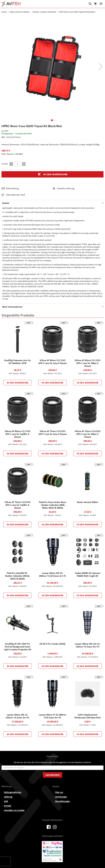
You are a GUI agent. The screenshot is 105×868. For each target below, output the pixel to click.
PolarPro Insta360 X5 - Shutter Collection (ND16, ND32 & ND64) (17, 576)
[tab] (52, 203)
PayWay (52, 852)
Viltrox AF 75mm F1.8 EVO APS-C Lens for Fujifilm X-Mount (17, 505)
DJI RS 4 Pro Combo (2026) (52, 644)
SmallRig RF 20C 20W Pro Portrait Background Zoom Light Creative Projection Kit (17, 647)
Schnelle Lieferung (66, 189)
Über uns (59, 793)
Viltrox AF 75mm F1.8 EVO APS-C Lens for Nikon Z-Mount (87, 434)
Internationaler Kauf (15, 195)
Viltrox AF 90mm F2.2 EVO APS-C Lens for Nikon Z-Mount (87, 363)
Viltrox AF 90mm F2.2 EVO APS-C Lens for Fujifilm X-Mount (17, 434)
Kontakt (7, 806)
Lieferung (8, 797)
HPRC (6, 131)
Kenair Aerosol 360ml (87, 502)
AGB (6, 802)
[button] (51, 120)
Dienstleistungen (62, 802)
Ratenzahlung (12, 189)
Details (6, 203)
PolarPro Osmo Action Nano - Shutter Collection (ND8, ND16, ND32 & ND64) (52, 505)
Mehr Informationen (12, 307)
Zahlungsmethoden (13, 793)
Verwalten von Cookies (14, 811)
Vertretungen (61, 797)
